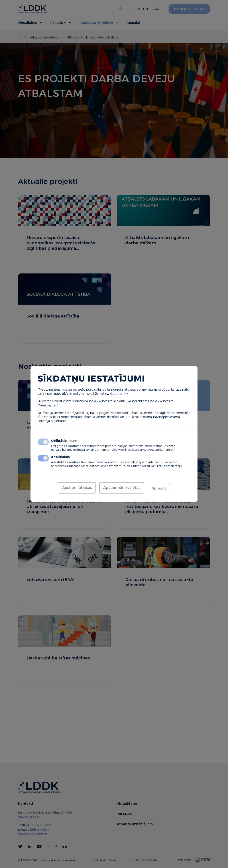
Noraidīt (159, 488)
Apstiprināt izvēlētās (122, 488)
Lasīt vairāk (119, 394)
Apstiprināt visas (77, 488)
